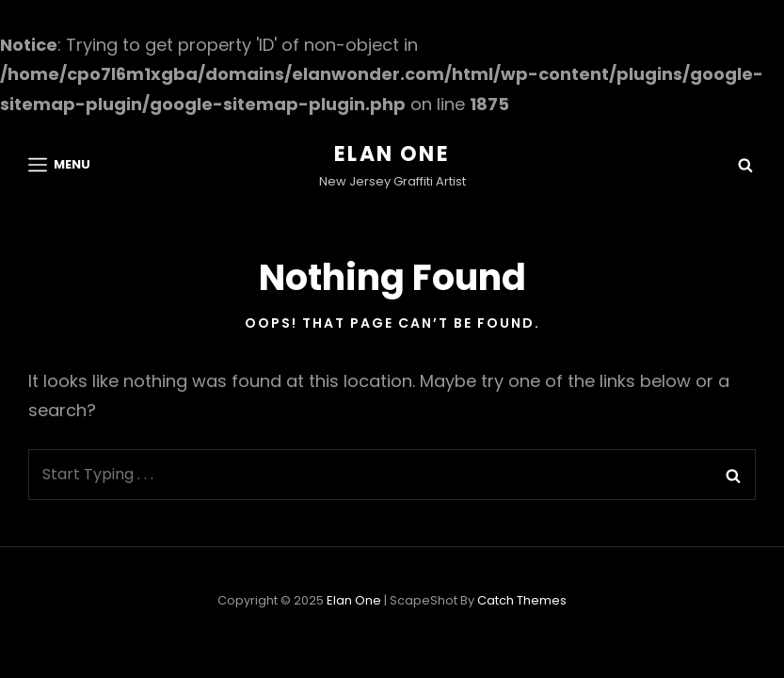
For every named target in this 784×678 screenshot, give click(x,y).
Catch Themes (522, 600)
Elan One (392, 154)
